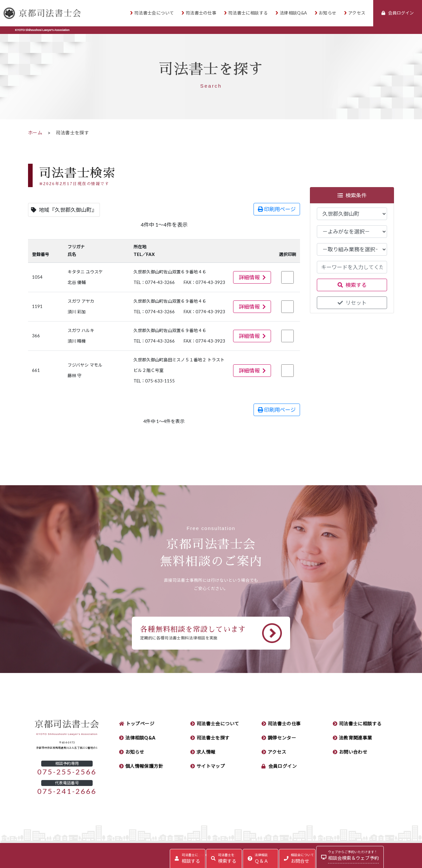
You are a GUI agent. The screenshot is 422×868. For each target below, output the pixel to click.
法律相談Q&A (293, 13)
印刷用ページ (277, 209)
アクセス (357, 13)
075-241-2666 (67, 791)
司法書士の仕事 (201, 13)
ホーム (35, 133)
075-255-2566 (67, 772)
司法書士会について (154, 13)
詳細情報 (252, 277)
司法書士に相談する (248, 13)
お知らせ (328, 13)
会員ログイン (283, 766)
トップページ (140, 724)
